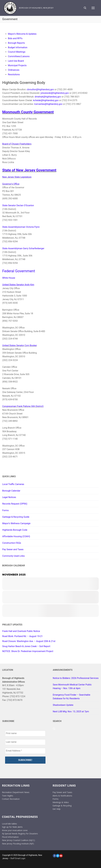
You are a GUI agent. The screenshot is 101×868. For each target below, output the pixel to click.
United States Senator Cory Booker (20, 345)
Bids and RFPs (15, 38)
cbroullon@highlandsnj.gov (40, 89)
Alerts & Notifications (62, 796)
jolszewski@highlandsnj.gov (55, 93)
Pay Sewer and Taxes (13, 549)
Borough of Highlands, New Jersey (36, 8)
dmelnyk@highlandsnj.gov (48, 97)
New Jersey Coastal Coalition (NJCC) (18, 840)
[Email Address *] (25, 751)
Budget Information (18, 47)
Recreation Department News (16, 792)
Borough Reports (16, 43)
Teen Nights (8, 796)
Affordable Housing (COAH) (16, 536)
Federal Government (19, 271)
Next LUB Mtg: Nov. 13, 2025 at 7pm (71, 711)
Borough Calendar (11, 491)
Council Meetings (17, 52)
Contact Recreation (11, 799)
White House (9, 278)
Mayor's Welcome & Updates (22, 34)
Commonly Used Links (13, 556)
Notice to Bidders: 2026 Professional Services (76, 678)
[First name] (25, 733)
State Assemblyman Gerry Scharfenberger (23, 248)
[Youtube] (61, 856)
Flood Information (10, 837)
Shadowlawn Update (63, 705)
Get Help (57, 809)
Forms (6, 510)
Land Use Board (16, 61)
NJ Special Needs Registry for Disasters (20, 834)
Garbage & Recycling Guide (16, 517)
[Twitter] (58, 856)
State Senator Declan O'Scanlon (18, 205)
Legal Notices (9, 497)
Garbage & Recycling (62, 806)
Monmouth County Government (28, 112)
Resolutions (14, 74)
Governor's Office (11, 184)
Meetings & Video (61, 802)
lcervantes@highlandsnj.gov (48, 104)
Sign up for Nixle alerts (12, 827)
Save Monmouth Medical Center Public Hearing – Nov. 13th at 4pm (72, 686)
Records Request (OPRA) (15, 504)
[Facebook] (54, 856)
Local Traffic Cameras (13, 484)
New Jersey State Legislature (17, 177)
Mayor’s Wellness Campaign (16, 523)
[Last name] (25, 742)
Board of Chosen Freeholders (17, 144)
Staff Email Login (18, 858)
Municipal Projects (17, 65)
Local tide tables (9, 824)
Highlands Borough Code (15, 530)
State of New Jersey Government (29, 170)
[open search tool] (85, 8)
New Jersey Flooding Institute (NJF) (18, 844)
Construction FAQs (12, 543)
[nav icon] (93, 8)
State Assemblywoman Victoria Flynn (21, 227)
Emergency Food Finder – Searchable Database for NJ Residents (72, 697)
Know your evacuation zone (15, 830)
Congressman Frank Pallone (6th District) (23, 406)
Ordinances (14, 70)
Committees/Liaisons (19, 56)
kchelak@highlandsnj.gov (46, 100)
